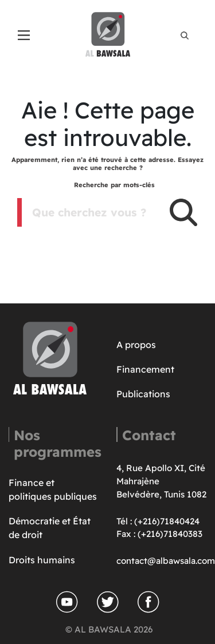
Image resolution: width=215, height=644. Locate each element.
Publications (143, 394)
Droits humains (42, 560)
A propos (136, 345)
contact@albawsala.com (166, 561)
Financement (145, 369)
